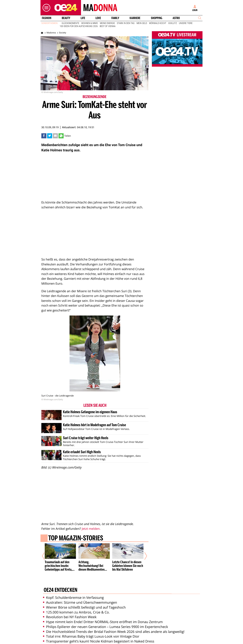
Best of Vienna (108, 26)
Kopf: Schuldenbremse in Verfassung (73, 590)
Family (115, 18)
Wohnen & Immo (90, 23)
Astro (176, 18)
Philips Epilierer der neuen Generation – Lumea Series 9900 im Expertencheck (105, 619)
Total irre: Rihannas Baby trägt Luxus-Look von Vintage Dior (91, 629)
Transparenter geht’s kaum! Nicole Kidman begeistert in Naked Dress (99, 634)
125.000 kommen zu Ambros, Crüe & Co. (76, 604)
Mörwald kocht (158, 23)
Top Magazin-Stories (76, 539)
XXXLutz (173, 23)
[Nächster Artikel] (143, 552)
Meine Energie (107, 23)
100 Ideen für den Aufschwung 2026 (79, 26)
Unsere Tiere (186, 23)
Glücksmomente (71, 23)
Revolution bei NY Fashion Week (70, 609)
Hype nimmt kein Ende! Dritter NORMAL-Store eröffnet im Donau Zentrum (103, 614)
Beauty (66, 18)
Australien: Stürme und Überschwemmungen (80, 595)
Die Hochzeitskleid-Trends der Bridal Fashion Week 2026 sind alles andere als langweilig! (114, 624)
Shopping (157, 18)
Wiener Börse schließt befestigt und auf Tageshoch (84, 600)
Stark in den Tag (126, 23)
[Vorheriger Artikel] (46, 552)
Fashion (47, 18)
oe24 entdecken (60, 583)
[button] (46, 8)
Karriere (135, 18)
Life (83, 18)
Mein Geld (142, 23)
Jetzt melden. (91, 529)
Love (98, 18)
